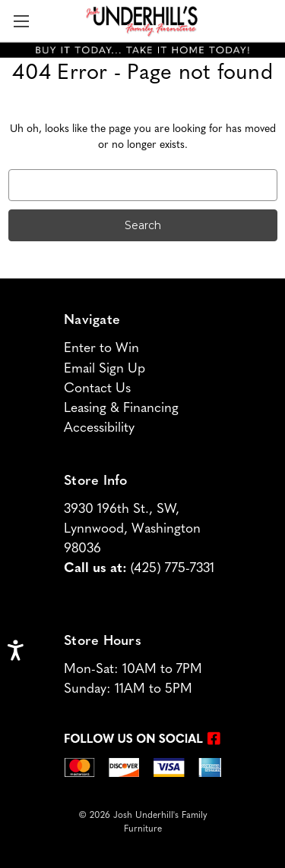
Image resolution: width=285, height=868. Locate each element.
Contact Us (97, 389)
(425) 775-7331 (173, 569)
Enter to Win (101, 349)
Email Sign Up (104, 369)
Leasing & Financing (121, 409)
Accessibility (99, 428)
